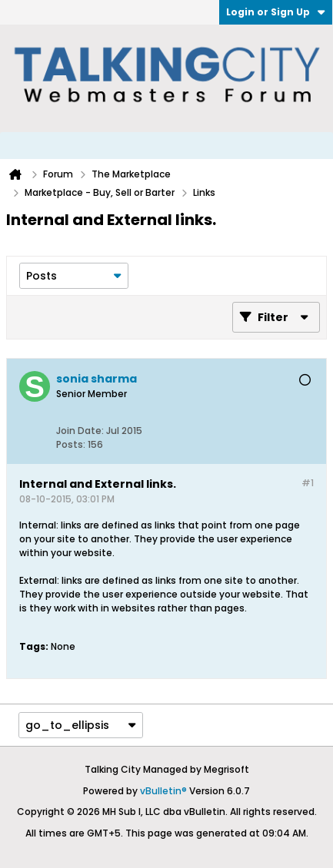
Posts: (71, 444)
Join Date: (80, 431)
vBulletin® (163, 791)
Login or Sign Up (276, 12)
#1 (308, 483)
